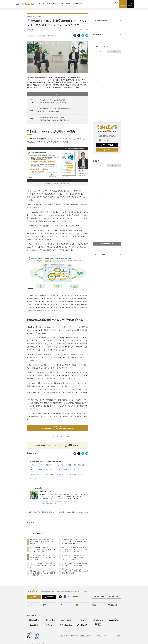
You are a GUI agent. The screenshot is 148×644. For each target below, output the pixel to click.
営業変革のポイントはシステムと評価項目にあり (54, 120)
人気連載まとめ (78, 4)
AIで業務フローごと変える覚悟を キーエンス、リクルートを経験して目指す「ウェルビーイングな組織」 (74, 557)
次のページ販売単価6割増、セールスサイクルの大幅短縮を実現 (57, 428)
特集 (62, 4)
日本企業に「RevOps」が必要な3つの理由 (52, 100)
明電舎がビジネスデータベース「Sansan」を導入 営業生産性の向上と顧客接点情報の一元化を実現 (43, 573)
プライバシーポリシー (109, 636)
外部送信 (119, 636)
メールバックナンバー (107, 140)
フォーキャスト (41, 36)
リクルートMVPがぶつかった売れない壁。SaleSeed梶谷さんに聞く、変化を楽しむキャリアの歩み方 (43, 557)
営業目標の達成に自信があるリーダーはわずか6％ (55, 103)
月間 (114, 51)
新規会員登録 (107, 145)
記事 (49, 4)
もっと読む (33, 478)
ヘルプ (58, 636)
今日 (100, 51)
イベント (55, 4)
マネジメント (31, 36)
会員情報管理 (74, 636)
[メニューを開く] (17, 4)
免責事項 (82, 636)
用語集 (68, 4)
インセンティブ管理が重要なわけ (50, 111)
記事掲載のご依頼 (99, 597)
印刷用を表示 (32, 453)
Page (32, 110)
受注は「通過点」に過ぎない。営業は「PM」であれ (106, 224)
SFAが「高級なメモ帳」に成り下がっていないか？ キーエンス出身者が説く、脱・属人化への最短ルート (74, 542)
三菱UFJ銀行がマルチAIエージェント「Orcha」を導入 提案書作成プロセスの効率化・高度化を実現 (75, 571)
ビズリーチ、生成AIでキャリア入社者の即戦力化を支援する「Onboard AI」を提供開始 (42, 565)
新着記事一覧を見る (107, 244)
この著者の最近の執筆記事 (48, 504)
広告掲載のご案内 (114, 597)
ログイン (107, 150)
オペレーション (52, 36)
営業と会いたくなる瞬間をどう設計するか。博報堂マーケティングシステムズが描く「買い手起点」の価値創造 (74, 549)
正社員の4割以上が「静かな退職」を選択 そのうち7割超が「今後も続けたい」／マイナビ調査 (43, 542)
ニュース (42, 4)
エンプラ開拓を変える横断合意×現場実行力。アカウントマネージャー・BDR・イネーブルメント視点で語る (42, 549)
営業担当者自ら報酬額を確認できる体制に (52, 117)
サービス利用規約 (97, 636)
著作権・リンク (65, 636)
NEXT (69, 436)
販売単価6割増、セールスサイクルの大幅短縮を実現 (55, 109)
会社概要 (88, 636)
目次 (71, 94)
